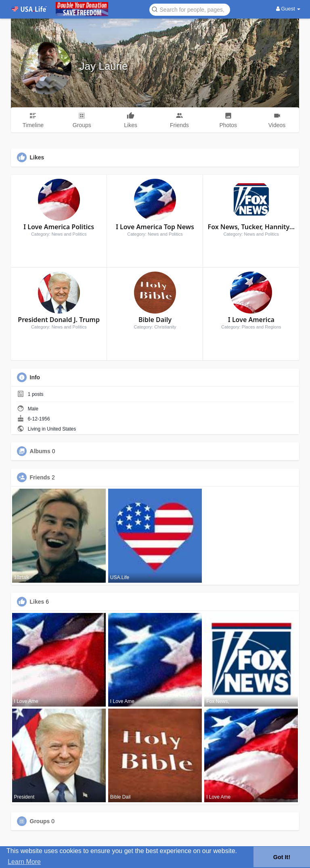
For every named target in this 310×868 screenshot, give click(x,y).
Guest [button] (288, 9)
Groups (40, 821)
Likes (37, 602)
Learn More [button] (24, 862)
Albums (40, 451)
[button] (190, 9)
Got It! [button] (282, 857)
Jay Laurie (104, 66)
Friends (40, 477)
